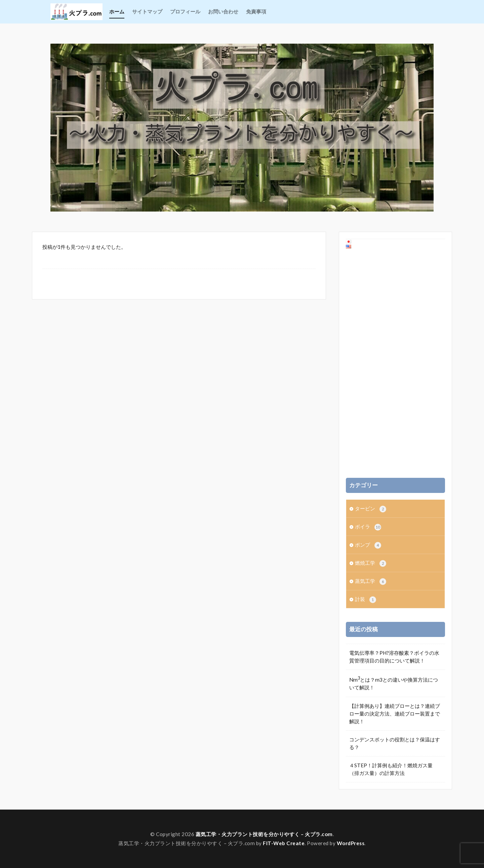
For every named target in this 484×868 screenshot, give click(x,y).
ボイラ (368, 527)
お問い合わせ (223, 11)
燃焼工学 (371, 563)
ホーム (117, 11)
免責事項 (256, 11)
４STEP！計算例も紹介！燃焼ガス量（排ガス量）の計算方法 (391, 769)
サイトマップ (147, 11)
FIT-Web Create (284, 843)
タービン (371, 509)
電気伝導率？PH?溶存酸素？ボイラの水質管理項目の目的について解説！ (394, 657)
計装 (366, 600)
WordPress (351, 843)
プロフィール (185, 11)
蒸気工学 (371, 581)
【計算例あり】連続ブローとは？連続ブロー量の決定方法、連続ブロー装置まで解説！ (395, 714)
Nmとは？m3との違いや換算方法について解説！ (394, 683)
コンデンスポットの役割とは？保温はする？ (395, 743)
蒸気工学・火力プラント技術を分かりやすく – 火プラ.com (264, 834)
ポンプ (368, 545)
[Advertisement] (396, 364)
